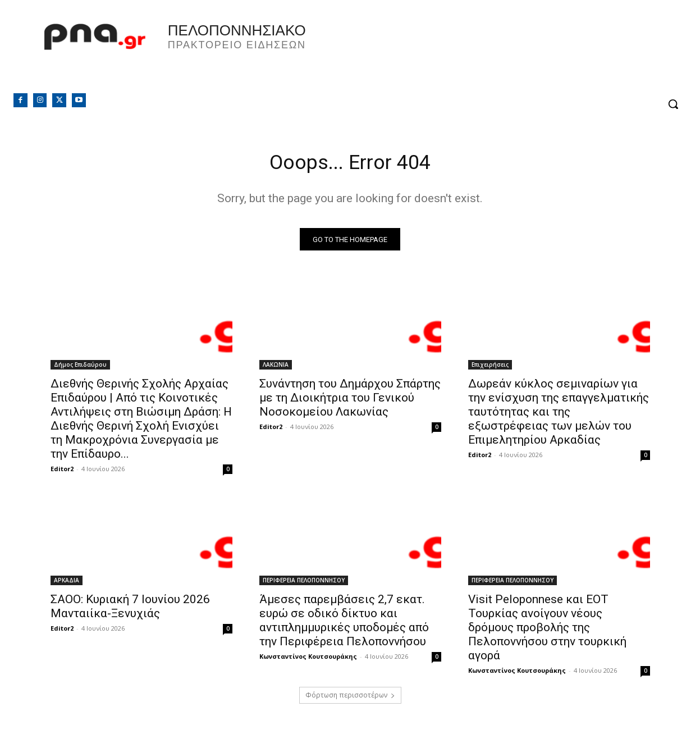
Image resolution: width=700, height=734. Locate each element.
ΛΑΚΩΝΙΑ (276, 368)
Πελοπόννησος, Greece (525, 53)
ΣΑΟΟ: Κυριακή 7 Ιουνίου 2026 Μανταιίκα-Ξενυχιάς (130, 610)
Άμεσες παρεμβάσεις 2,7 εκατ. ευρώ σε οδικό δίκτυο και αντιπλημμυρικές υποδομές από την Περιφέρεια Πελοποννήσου (344, 624)
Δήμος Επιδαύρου (80, 368)
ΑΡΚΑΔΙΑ (67, 583)
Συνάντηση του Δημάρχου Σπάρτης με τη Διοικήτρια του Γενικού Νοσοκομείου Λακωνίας (350, 401)
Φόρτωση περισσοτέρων (350, 698)
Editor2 (62, 472)
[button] (673, 104)
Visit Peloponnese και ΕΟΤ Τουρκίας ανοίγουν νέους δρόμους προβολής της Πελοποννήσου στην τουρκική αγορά (547, 631)
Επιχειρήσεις (490, 368)
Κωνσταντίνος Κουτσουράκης (308, 660)
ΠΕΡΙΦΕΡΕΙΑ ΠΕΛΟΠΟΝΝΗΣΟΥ (304, 583)
